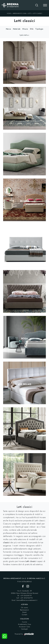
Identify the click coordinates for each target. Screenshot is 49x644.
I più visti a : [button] (25, 35)
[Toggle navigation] (45, 5)
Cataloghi (24, 629)
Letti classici (38, 13)
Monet (25, 476)
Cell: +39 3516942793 (24, 598)
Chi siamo (24, 608)
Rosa (24, 339)
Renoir (24, 201)
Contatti (24, 615)
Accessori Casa (24, 627)
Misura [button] (25, 29)
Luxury (24, 155)
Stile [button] (32, 29)
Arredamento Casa (20, 13)
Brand (24, 612)
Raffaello (24, 110)
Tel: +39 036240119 (25, 596)
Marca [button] (8, 29)
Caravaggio (24, 293)
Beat (24, 64)
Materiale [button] (17, 29)
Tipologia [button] (39, 29)
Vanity (24, 247)
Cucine (24, 622)
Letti (30, 13)
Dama (24, 430)
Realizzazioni (24, 610)
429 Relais (24, 384)
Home (9, 13)
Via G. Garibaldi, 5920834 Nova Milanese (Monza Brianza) (24, 592)
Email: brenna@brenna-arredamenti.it (24, 600)
